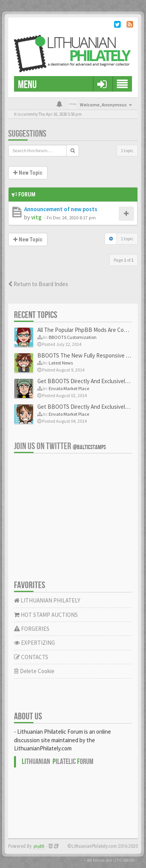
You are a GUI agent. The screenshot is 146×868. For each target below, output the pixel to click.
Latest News (61, 363)
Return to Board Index (38, 284)
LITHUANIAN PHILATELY (47, 600)
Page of (124, 260)
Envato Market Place (69, 388)
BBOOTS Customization (73, 337)
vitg (36, 217)
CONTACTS (31, 657)
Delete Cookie (34, 671)
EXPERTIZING (34, 643)
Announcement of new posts (61, 209)
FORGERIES (32, 629)
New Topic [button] (28, 173)
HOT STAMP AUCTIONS (46, 615)
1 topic (127, 150)
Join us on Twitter (60, 446)
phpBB (39, 846)
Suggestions (27, 134)
